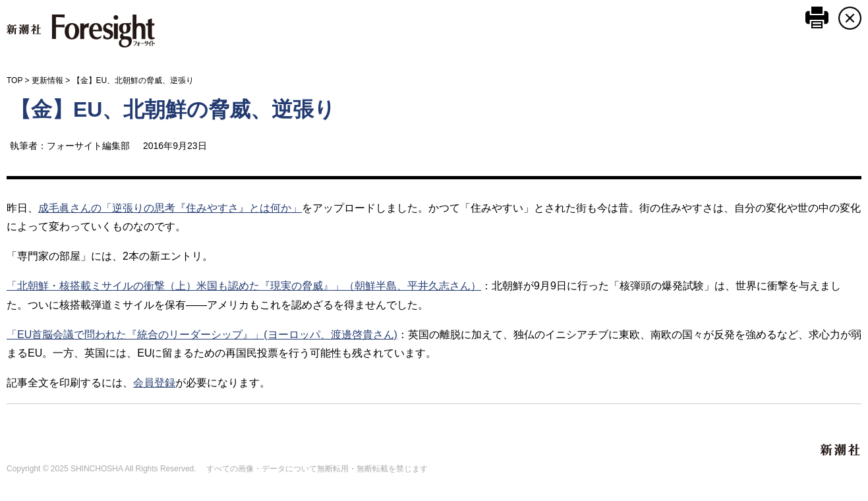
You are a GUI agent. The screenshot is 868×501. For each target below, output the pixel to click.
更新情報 (47, 80)
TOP (14, 80)
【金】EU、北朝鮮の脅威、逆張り (173, 109)
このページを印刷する (817, 17)
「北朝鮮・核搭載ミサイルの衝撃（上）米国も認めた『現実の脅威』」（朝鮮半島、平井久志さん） (244, 286)
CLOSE (850, 18)
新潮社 (841, 450)
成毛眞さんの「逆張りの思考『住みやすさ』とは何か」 (170, 208)
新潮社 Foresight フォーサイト (81, 31)
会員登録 (154, 383)
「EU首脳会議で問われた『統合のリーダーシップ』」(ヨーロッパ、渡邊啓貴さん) (202, 335)
